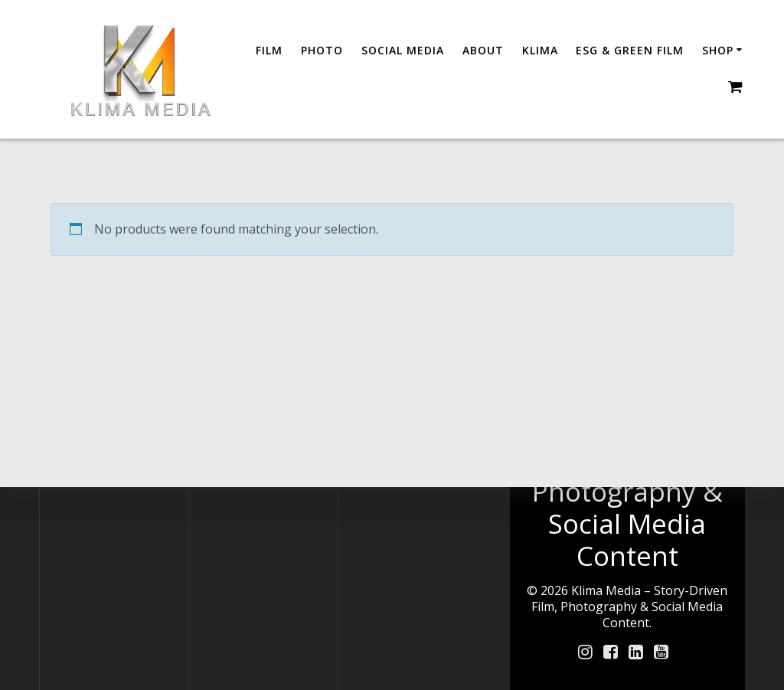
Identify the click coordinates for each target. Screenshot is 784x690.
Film (269, 50)
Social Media (403, 50)
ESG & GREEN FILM (630, 50)
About (483, 50)
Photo (322, 50)
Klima (540, 50)
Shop (718, 50)
